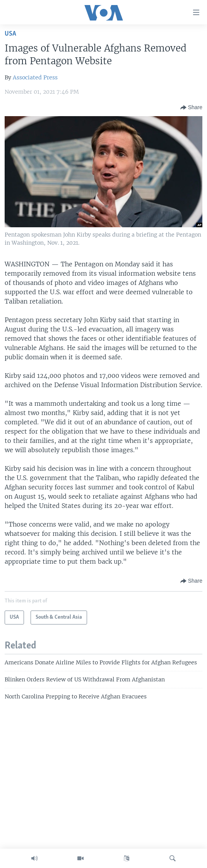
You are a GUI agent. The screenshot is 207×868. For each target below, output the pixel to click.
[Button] (191, 108)
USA (10, 34)
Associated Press (35, 77)
